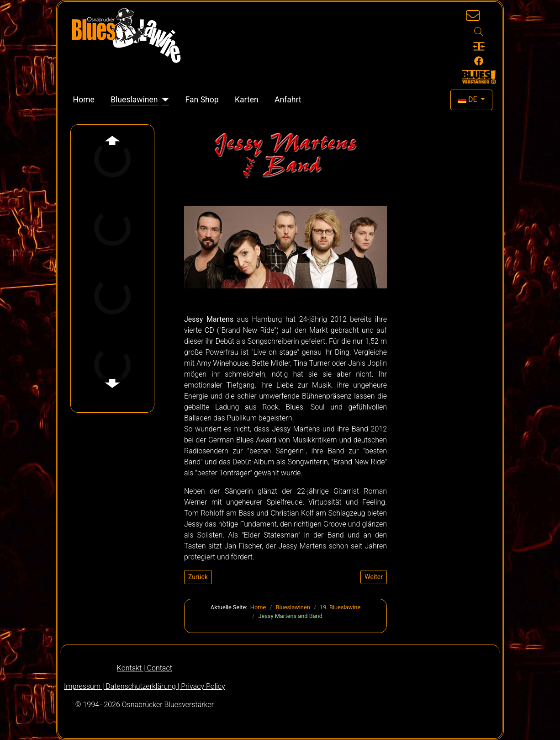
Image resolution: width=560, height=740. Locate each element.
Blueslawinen (134, 100)
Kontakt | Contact (145, 668)
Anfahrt (288, 100)
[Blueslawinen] (164, 100)
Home (84, 100)
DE (469, 99)
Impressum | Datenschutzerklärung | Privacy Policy (145, 686)
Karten (247, 100)
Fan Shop (202, 100)
